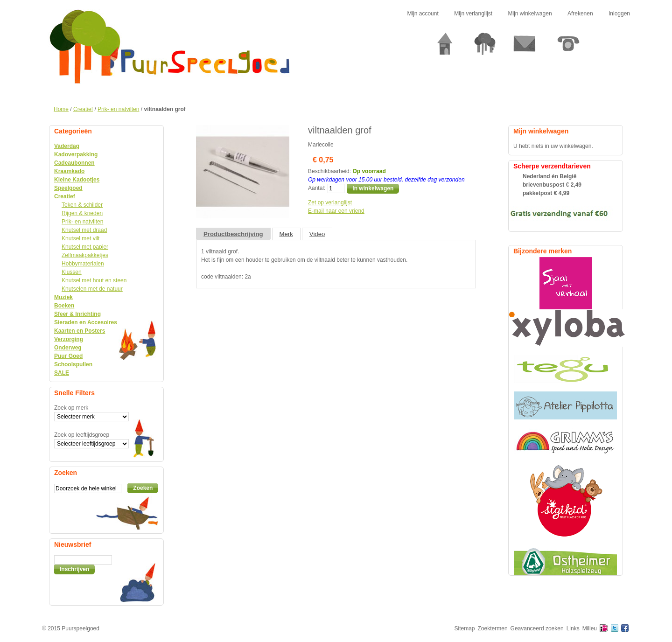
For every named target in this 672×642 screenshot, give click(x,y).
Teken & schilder (82, 205)
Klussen (72, 272)
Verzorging (69, 339)
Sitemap (465, 628)
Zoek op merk (71, 408)
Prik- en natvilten (118, 109)
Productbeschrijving (233, 234)
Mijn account (423, 14)
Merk (286, 234)
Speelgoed (68, 188)
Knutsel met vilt (80, 238)
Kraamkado (69, 171)
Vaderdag (67, 146)
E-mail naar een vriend (336, 211)
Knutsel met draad (84, 230)
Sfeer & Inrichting (77, 314)
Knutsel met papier (85, 247)
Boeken (64, 306)
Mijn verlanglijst (473, 14)
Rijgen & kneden (82, 213)
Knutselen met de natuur (92, 289)
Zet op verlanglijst (330, 202)
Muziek (63, 297)
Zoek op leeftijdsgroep (82, 435)
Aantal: (317, 188)
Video (317, 234)
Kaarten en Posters (80, 331)
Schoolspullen (73, 364)
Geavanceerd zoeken (537, 628)
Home (61, 109)
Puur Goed (68, 356)
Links (573, 628)
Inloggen (619, 14)
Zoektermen (493, 628)
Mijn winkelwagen (530, 14)
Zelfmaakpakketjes (85, 255)
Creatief (83, 109)
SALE (62, 373)
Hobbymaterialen (83, 264)
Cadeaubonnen (74, 163)
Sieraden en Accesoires (86, 322)
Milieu (590, 628)
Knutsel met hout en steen (94, 280)
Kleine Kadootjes (77, 180)
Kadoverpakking (76, 154)
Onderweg (68, 348)
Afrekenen (580, 14)
